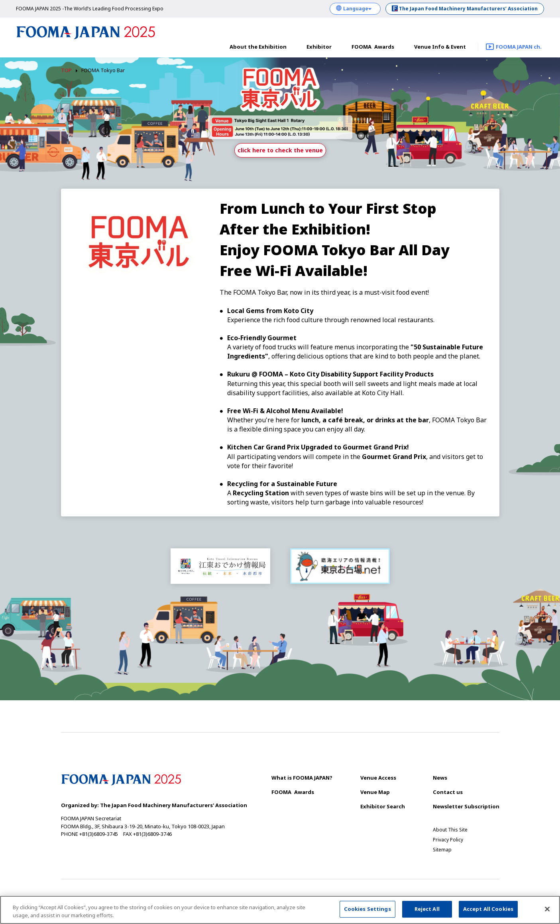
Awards (373, 47)
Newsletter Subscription (466, 806)
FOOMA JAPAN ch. (519, 47)
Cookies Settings (367, 911)
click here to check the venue (280, 150)
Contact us (448, 792)
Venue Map (375, 792)
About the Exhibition (258, 47)
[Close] (547, 911)
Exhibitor (319, 47)
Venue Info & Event (440, 47)
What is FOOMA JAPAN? (302, 778)
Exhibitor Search (383, 806)
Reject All (427, 911)
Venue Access (378, 778)
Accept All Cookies (488, 911)
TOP (66, 71)
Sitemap (442, 850)
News (440, 778)
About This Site (450, 830)
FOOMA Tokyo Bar (103, 71)
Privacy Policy (448, 840)
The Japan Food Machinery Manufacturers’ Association (468, 9)
